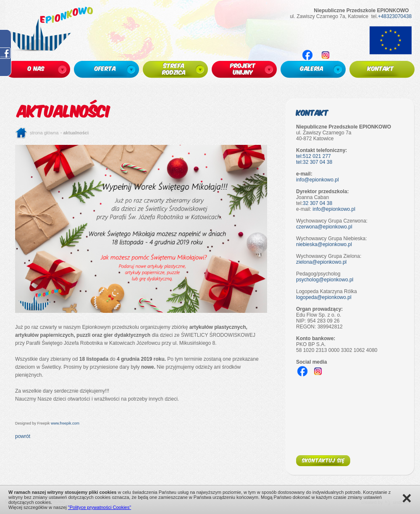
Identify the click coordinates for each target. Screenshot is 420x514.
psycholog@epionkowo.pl (325, 280)
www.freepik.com (65, 423)
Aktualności (76, 133)
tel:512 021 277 (314, 156)
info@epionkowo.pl (318, 180)
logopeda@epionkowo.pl (324, 297)
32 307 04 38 (318, 203)
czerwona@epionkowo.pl (324, 227)
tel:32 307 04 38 (314, 162)
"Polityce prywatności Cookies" (100, 507)
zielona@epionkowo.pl (321, 262)
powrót (23, 436)
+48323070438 (395, 16)
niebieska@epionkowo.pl (324, 244)
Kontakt (312, 112)
